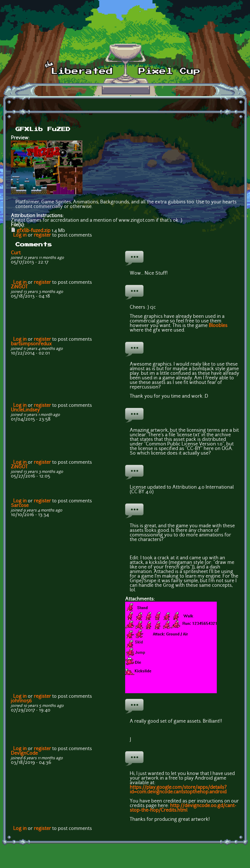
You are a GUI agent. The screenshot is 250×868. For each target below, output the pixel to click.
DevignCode (24, 754)
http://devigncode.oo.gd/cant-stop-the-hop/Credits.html (183, 808)
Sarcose (20, 506)
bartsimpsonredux (31, 344)
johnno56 (21, 701)
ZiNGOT (19, 287)
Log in (20, 235)
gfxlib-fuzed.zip (34, 231)
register (42, 235)
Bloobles (218, 326)
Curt (16, 253)
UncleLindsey (25, 410)
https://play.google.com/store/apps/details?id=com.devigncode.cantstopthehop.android (178, 790)
